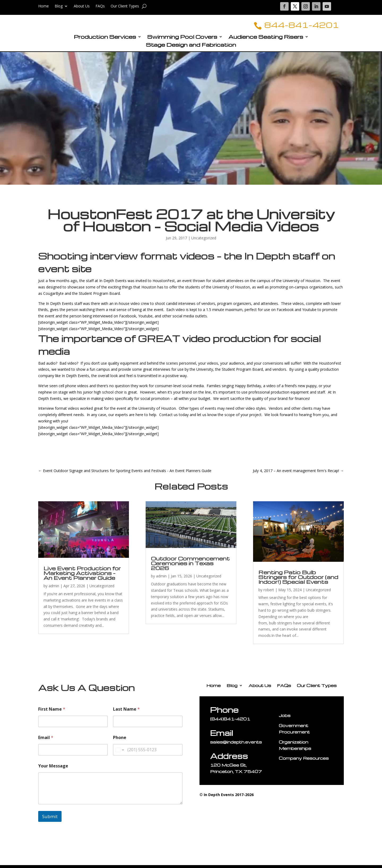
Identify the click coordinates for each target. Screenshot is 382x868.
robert (269, 593)
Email (46, 741)
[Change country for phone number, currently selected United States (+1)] (119, 753)
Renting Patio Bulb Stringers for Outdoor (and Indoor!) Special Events (298, 580)
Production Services (105, 41)
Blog (59, 6)
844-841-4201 (294, 26)
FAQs (100, 6)
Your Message (53, 769)
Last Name (126, 712)
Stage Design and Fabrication (191, 49)
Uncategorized (204, 241)
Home (44, 6)
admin (54, 589)
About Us (82, 6)
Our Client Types (125, 6)
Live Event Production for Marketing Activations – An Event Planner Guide (82, 576)
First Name (52, 712)
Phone (120, 741)
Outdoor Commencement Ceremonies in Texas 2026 (190, 566)
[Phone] (148, 753)
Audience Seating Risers (266, 41)
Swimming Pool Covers (182, 41)
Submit (50, 820)
